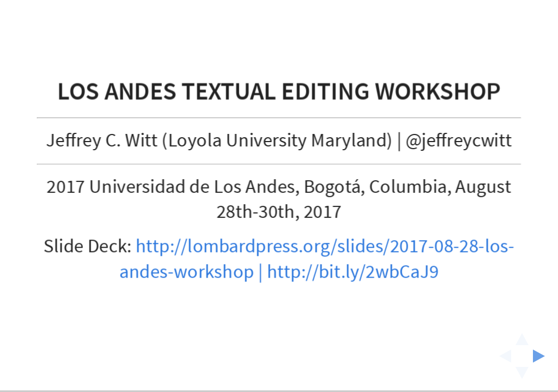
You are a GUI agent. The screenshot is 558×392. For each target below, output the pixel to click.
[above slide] (522, 336)
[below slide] (522, 376)
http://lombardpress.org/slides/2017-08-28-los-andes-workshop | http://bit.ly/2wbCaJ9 (317, 259)
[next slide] (542, 356)
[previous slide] (502, 356)
